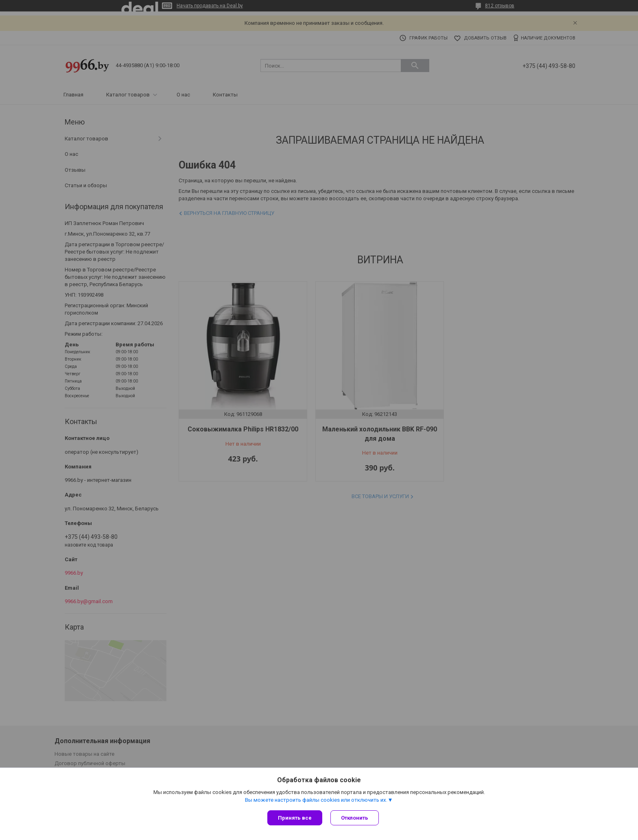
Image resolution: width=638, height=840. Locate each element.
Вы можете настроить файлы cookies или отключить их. (316, 800)
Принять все (295, 818)
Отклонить (355, 818)
